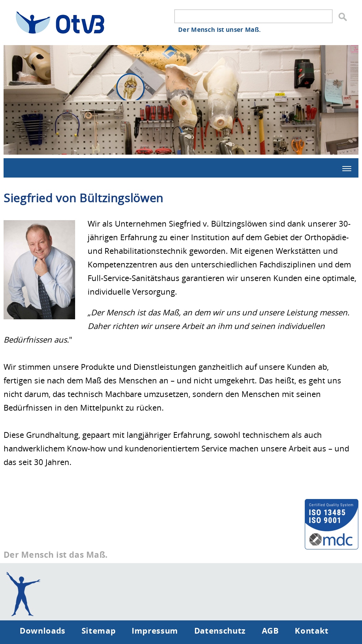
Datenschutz (220, 630)
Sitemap (99, 630)
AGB (270, 630)
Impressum (155, 630)
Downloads (43, 630)
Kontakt (312, 630)
